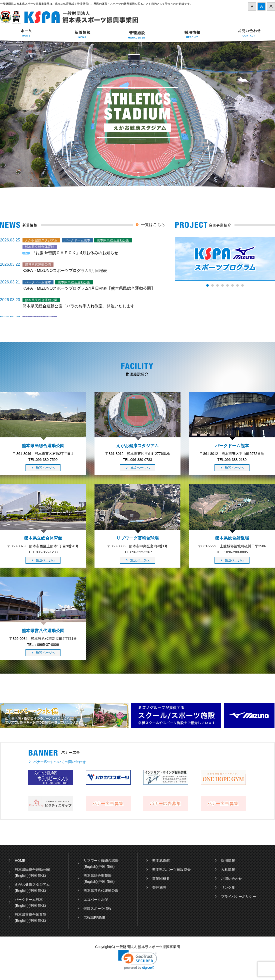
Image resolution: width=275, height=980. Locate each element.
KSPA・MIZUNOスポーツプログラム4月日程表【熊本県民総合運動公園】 (89, 288)
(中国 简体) (37, 876)
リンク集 (228, 888)
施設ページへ (45, 468)
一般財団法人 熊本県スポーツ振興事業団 (72, 17)
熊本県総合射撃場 (97, 876)
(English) (22, 876)
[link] (138, 960)
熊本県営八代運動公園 (101, 891)
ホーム (27, 33)
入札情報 (228, 870)
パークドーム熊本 (29, 900)
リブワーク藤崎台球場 (101, 861)
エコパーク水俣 (96, 900)
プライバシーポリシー (238, 897)
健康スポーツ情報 (97, 909)
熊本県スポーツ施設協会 (171, 870)
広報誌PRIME (94, 918)
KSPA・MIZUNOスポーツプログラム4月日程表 (65, 271)
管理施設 (159, 888)
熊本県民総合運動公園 (32, 870)
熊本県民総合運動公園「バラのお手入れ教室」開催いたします (78, 306)
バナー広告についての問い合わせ (59, 762)
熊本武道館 (161, 861)
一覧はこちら (153, 225)
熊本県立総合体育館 (30, 915)
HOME (20, 861)
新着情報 (82, 33)
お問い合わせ (247, 33)
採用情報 (192, 33)
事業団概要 (161, 879)
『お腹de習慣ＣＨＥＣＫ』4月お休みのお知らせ (75, 253)
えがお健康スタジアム (32, 885)
